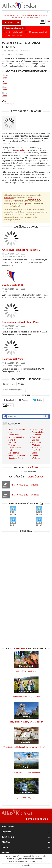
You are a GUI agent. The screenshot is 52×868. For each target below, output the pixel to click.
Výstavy (12, 445)
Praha (4, 78)
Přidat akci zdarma (36, 819)
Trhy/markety (37, 442)
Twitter (38, 400)
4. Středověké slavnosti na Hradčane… (21, 250)
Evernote (24, 400)
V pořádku (26, 865)
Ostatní (21, 384)
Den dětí (35, 440)
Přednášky (36, 445)
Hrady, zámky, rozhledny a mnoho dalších (26, 722)
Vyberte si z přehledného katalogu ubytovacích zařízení (26, 747)
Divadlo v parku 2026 (12, 285)
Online (35, 453)
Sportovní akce (9, 384)
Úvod (4, 51)
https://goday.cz (8, 104)
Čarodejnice (37, 437)
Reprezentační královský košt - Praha (21, 322)
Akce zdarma (14, 453)
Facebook (9, 400)
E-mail (8, 405)
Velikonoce (36, 435)
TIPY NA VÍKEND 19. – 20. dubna (25, 495)
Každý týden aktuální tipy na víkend (26, 697)
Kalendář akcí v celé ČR (26, 671)
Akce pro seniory (39, 430)
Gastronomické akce (17, 455)
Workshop (36, 458)
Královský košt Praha (13, 359)
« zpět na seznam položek (14, 390)
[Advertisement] (26, 560)
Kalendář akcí (13, 51)
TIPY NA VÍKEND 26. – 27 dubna (25, 485)
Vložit (13, 23)
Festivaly (12, 442)
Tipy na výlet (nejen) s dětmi (26, 798)
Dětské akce (14, 435)
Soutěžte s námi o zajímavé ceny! (26, 772)
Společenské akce (16, 458)
